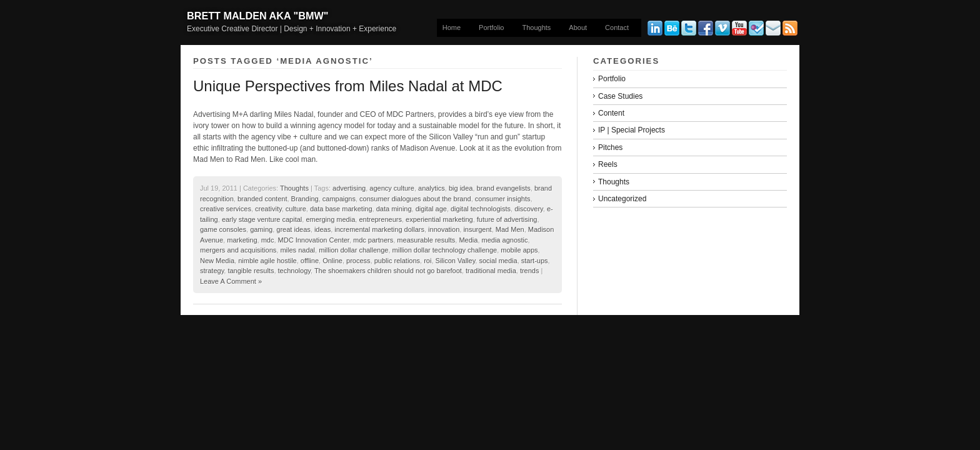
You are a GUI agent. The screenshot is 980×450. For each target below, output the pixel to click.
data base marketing (341, 209)
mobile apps (519, 250)
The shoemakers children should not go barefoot (388, 271)
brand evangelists (504, 188)
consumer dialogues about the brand (415, 199)
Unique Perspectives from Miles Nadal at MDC (348, 86)
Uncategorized (622, 199)
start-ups (535, 261)
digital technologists (481, 209)
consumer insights (503, 199)
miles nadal (297, 250)
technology (294, 271)
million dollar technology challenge (445, 250)
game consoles (223, 229)
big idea (461, 188)
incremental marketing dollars (379, 229)
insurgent (477, 229)
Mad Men (510, 229)
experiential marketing (439, 219)
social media (498, 261)
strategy (212, 271)
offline (310, 261)
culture (296, 209)
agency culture (392, 188)
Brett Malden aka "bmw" (257, 16)
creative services (226, 209)
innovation (444, 229)
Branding (305, 199)
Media (468, 240)
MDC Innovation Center (314, 240)
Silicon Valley (456, 261)
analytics (432, 188)
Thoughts (536, 27)
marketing (242, 240)
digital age (431, 209)
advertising (349, 188)
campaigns (339, 199)
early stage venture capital (262, 219)
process (358, 261)
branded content (262, 199)
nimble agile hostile (267, 261)
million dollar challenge (353, 250)
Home (452, 27)
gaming (261, 229)
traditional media (491, 271)
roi (427, 261)
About (578, 27)
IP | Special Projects (632, 130)
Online (332, 261)
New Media (217, 261)
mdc (268, 240)
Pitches (610, 147)
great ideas (293, 229)
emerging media (330, 219)
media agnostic (505, 240)
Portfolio (491, 27)
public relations (397, 261)
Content (611, 113)
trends (530, 271)
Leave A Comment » (231, 281)
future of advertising (507, 219)
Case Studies (620, 96)
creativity (268, 209)
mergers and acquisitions (238, 250)
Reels (608, 164)
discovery (529, 209)
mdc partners (373, 240)
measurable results (426, 240)
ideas (322, 229)
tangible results (251, 271)
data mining (394, 209)
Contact (617, 27)
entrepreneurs (380, 219)
